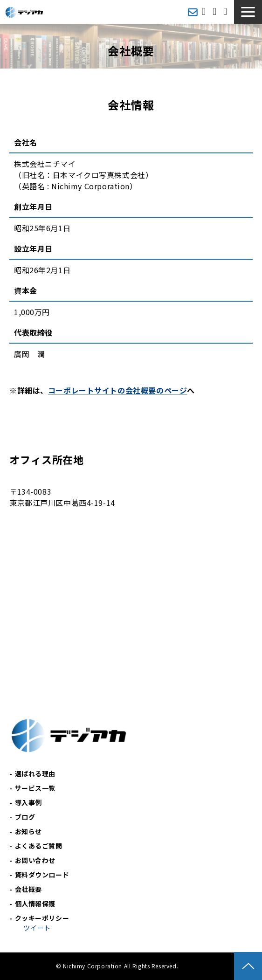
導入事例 (28, 802)
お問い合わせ (216, 12)
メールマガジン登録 (193, 12)
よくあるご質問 (39, 846)
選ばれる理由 (35, 773)
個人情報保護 (35, 904)
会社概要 (28, 889)
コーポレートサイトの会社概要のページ (117, 390)
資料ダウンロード (226, 12)
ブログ (25, 817)
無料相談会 (205, 12)
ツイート (37, 928)
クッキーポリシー (42, 918)
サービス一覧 (35, 788)
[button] (248, 12)
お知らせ (28, 831)
